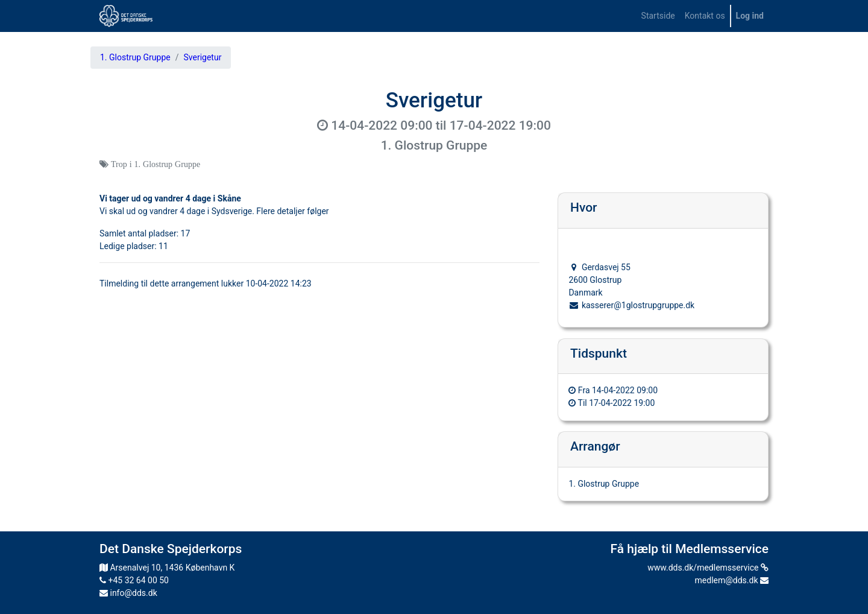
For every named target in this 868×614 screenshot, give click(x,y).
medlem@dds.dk (732, 580)
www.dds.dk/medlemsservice (708, 568)
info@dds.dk (128, 593)
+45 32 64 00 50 (134, 580)
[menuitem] (658, 16)
